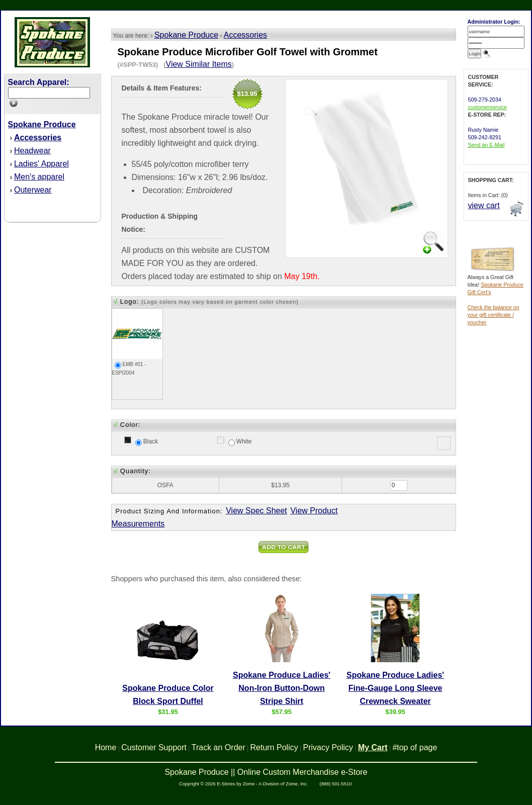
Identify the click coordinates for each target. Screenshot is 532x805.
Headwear (32, 151)
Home (106, 747)
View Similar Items (199, 64)
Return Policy (274, 747)
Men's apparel (39, 177)
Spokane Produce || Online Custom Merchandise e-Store (266, 772)
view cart (484, 205)
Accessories (245, 35)
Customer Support (154, 747)
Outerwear (33, 190)
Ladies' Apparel (41, 164)
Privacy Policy (328, 747)
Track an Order (218, 747)
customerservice (488, 107)
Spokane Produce (186, 35)
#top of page (415, 747)
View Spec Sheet (256, 511)
